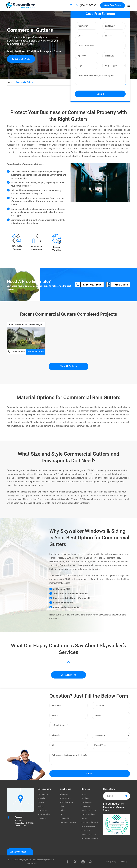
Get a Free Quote (113, 5)
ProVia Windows (88, 814)
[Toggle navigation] (129, 5)
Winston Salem (44, 814)
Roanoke (42, 798)
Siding (84, 794)
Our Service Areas (20, 852)
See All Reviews (69, 675)
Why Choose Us (66, 802)
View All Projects (69, 366)
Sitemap (124, 862)
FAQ (62, 814)
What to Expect (66, 798)
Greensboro (43, 794)
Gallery (63, 810)
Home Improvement (68, 822)
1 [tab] (68, 662)
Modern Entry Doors (90, 838)
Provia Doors (87, 802)
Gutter (84, 818)
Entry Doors (86, 806)
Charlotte (42, 818)
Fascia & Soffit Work (90, 822)
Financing (86, 830)
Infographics (65, 818)
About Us (64, 794)
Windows (85, 798)
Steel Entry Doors (89, 810)
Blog (62, 806)
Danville (41, 802)
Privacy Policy (111, 862)
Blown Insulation (88, 826)
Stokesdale (42, 810)
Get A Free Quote (36, 352)
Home (9, 82)
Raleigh (41, 806)
